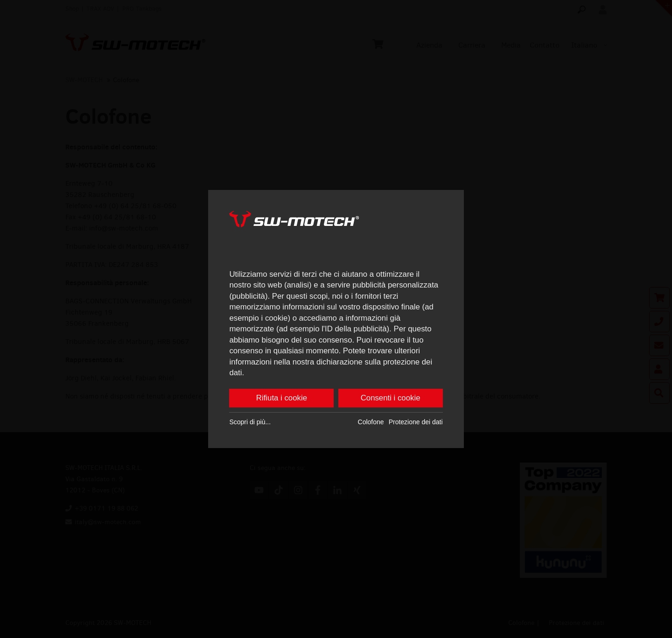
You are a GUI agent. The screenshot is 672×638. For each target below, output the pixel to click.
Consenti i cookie (391, 398)
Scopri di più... (250, 422)
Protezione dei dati (416, 422)
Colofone (371, 422)
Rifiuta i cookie (282, 398)
